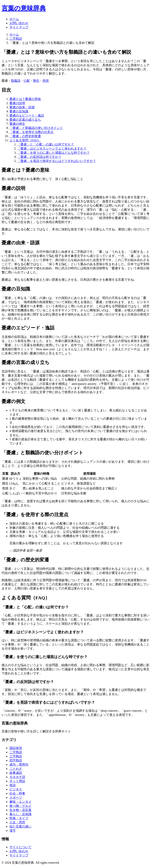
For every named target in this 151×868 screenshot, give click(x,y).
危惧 (46, 81)
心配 (27, 81)
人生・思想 (17, 822)
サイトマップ (19, 27)
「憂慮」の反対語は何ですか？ (39, 157)
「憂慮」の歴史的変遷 (25, 136)
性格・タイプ (19, 818)
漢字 (13, 831)
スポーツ (16, 798)
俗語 (13, 785)
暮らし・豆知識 (20, 814)
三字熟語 (16, 756)
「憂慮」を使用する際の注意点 (31, 132)
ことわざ (16, 769)
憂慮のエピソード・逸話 (27, 115)
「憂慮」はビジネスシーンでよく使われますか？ (52, 148)
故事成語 (16, 773)
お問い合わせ (19, 23)
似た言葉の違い (20, 826)
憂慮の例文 (17, 124)
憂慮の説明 (17, 103)
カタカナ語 (17, 777)
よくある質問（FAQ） (25, 140)
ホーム (14, 19)
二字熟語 (16, 39)
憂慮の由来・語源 (22, 107)
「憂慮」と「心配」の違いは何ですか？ (46, 144)
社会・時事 (17, 793)
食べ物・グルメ (20, 806)
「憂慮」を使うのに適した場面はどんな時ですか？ (53, 153)
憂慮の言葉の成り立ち (25, 120)
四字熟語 (16, 760)
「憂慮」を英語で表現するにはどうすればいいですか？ (57, 161)
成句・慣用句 (19, 765)
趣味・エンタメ (20, 802)
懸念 (36, 81)
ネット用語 (17, 781)
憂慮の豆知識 (19, 111)
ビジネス (16, 789)
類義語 (16, 81)
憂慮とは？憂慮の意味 (25, 99)
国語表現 (16, 748)
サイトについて (20, 847)
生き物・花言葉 (20, 810)
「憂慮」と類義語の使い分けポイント (36, 128)
